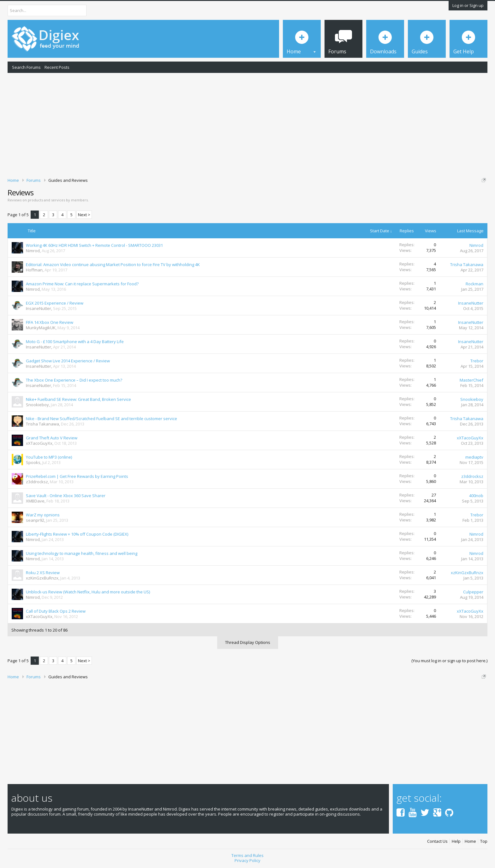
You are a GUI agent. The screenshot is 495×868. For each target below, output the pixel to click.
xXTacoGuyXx (39, 443)
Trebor (477, 361)
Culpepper (473, 592)
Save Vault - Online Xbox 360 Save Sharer (66, 496)
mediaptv (474, 457)
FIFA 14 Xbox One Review (50, 322)
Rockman (474, 284)
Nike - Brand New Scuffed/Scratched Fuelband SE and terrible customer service (101, 419)
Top (484, 841)
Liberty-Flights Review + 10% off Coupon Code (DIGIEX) (77, 534)
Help (456, 841)
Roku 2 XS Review (43, 573)
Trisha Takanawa (467, 265)
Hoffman (34, 270)
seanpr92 (35, 520)
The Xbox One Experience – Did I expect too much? (74, 380)
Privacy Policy (247, 860)
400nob (476, 496)
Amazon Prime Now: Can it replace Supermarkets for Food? (82, 284)
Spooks (33, 462)
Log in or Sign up (468, 5)
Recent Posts (57, 67)
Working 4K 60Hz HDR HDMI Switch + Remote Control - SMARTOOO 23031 (94, 245)
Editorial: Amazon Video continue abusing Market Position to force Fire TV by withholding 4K (113, 265)
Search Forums (26, 67)
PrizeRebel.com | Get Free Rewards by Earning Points (77, 476)
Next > (84, 215)
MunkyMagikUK (41, 328)
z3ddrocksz (37, 482)
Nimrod (33, 251)
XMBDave (35, 501)
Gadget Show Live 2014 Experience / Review (68, 361)
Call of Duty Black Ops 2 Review (56, 611)
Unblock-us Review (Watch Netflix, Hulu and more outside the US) (88, 592)
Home (470, 841)
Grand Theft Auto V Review (52, 438)
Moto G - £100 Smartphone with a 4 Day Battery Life (75, 342)
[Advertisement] (247, 124)
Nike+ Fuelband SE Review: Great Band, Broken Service (78, 399)
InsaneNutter (39, 308)
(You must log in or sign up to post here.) (449, 661)
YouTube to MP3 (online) (49, 457)
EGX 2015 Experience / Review (55, 303)
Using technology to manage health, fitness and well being (82, 553)
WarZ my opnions (43, 515)
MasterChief (471, 380)
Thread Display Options (248, 642)
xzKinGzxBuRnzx (42, 578)
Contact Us (437, 841)
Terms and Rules (247, 855)
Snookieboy (37, 405)
